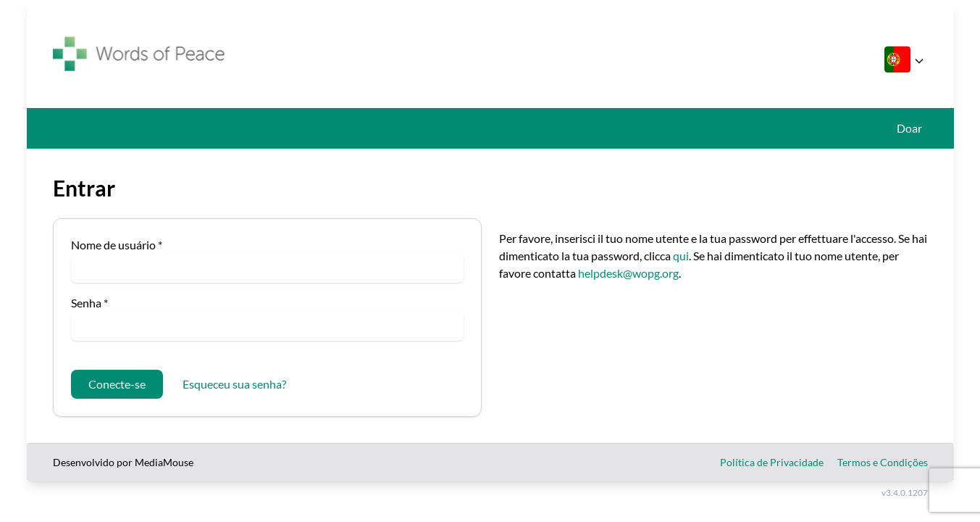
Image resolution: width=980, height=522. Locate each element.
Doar (909, 128)
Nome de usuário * (117, 245)
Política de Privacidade (772, 462)
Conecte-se (117, 384)
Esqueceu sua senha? (234, 384)
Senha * (89, 303)
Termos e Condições (883, 462)
